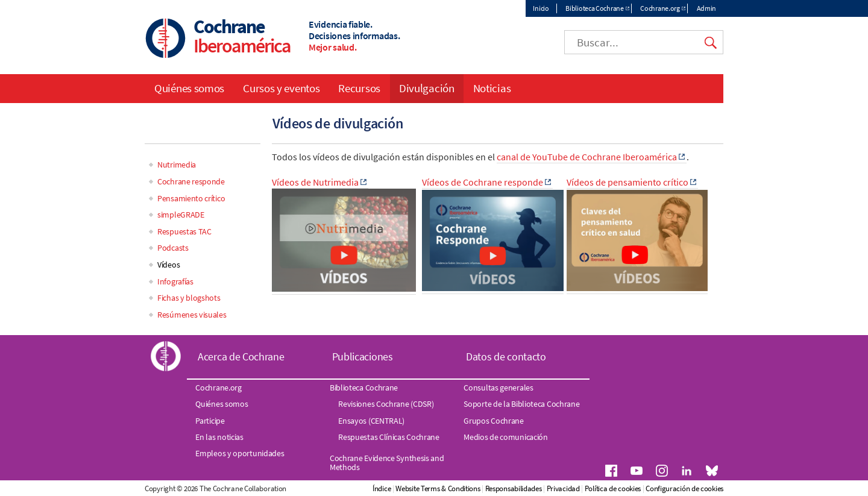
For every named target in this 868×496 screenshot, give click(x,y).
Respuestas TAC (184, 231)
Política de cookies (613, 488)
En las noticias (219, 437)
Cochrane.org (660, 8)
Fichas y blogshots (189, 298)
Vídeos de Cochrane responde (483, 182)
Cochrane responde (191, 181)
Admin (707, 8)
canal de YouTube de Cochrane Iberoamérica (587, 157)
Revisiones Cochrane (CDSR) (386, 404)
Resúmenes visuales (192, 315)
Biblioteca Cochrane (594, 8)
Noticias (492, 88)
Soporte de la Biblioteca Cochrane (521, 404)
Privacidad (563, 488)
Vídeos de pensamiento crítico (627, 182)
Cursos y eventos (281, 88)
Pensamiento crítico (191, 198)
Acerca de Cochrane (241, 356)
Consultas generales (498, 388)
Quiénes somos (189, 88)
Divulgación (427, 88)
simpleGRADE (181, 215)
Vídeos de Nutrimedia (315, 182)
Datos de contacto (506, 356)
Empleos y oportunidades (240, 453)
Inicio (541, 8)
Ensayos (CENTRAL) (371, 421)
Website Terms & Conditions (438, 488)
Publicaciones (363, 356)
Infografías (175, 281)
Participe (210, 421)
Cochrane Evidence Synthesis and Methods (387, 462)
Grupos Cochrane (494, 421)
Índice (382, 488)
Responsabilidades (514, 488)
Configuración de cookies (684, 488)
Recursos (359, 88)
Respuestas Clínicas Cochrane (389, 437)
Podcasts (173, 248)
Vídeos (168, 265)
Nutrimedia (177, 165)
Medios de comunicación (505, 437)
